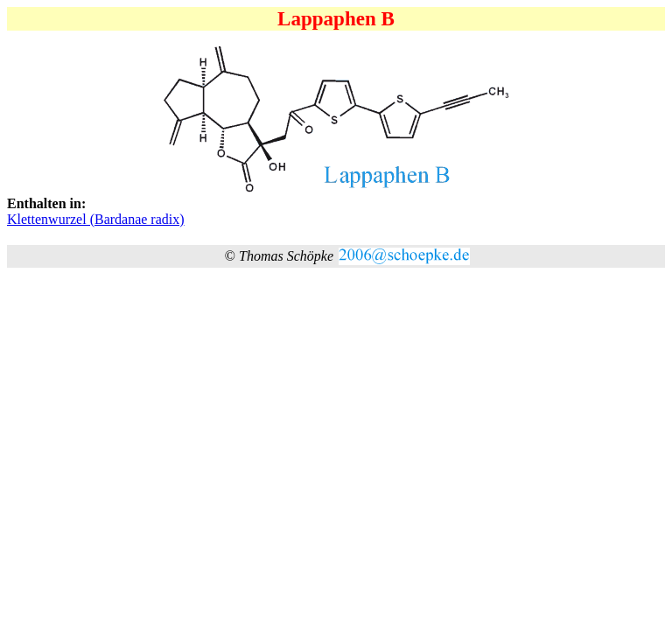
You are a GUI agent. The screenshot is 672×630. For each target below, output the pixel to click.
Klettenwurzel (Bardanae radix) (96, 219)
